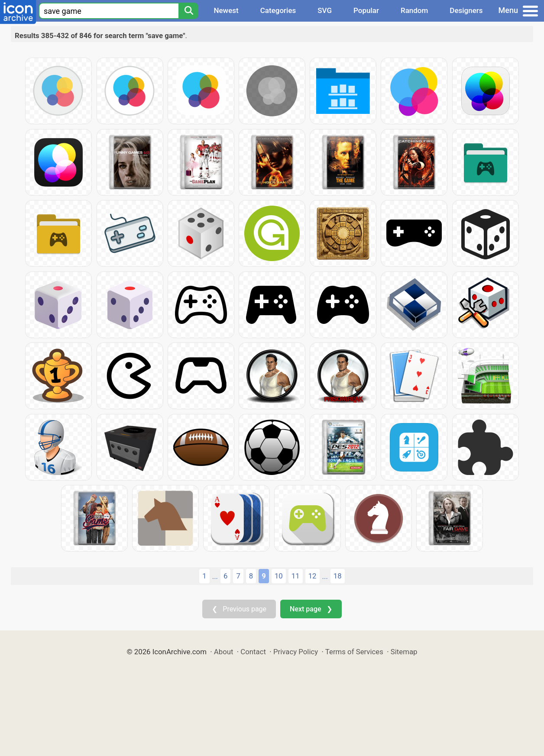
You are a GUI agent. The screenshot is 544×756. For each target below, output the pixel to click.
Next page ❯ (311, 609)
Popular (366, 10)
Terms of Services (354, 652)
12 (312, 576)
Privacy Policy (296, 652)
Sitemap (404, 652)
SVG (325, 10)
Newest (226, 10)
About (224, 652)
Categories (278, 10)
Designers (466, 10)
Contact (253, 652)
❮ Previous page (239, 609)
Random (414, 10)
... (215, 576)
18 (338, 576)
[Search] (188, 11)
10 (279, 576)
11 (296, 576)
